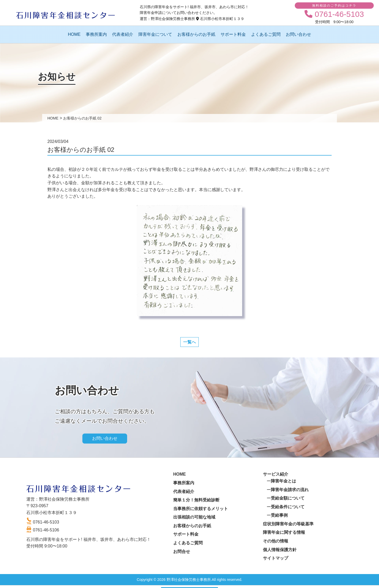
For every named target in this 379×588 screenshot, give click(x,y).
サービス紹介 (276, 474)
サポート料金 (233, 34)
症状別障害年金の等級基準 (288, 524)
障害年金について (155, 34)
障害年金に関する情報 (284, 532)
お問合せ (182, 552)
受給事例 (279, 515)
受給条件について (288, 507)
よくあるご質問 (266, 34)
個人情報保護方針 (280, 550)
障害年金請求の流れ (290, 490)
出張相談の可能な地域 (194, 517)
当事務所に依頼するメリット (201, 509)
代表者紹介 (123, 34)
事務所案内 (96, 34)
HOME (74, 34)
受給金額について (288, 498)
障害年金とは (283, 481)
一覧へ (189, 342)
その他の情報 (276, 541)
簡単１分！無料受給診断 (196, 500)
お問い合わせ (298, 34)
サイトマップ (276, 558)
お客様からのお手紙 (196, 34)
